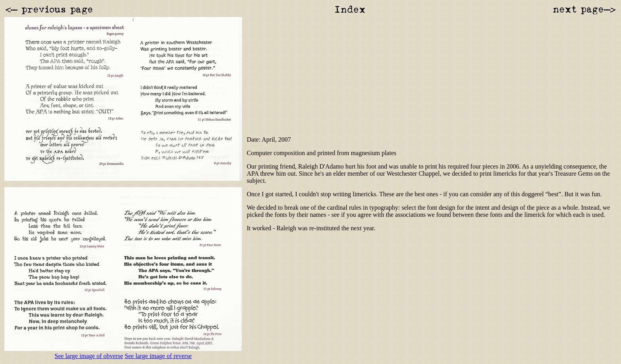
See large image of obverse (89, 356)
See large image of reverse (158, 356)
